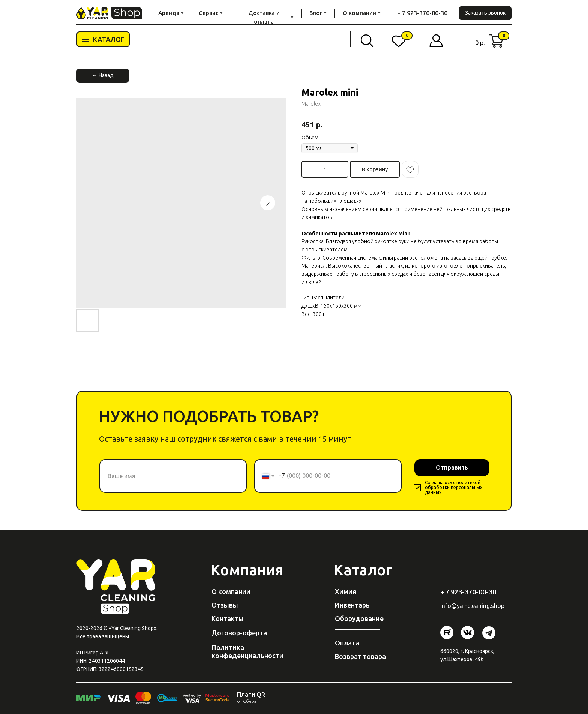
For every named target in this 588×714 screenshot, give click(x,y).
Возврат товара (360, 656)
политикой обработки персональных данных (454, 487)
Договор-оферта (239, 633)
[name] (173, 476)
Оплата (347, 643)
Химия (346, 591)
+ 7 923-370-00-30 (422, 13)
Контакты (228, 618)
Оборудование (359, 618)
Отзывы (225, 605)
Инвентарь (352, 605)
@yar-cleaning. (471, 606)
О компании (231, 591)
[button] (485, 13)
